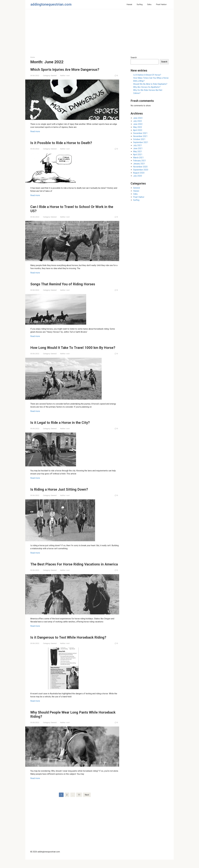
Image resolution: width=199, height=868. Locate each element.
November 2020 (140, 167)
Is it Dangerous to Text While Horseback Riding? (72, 646)
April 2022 (138, 130)
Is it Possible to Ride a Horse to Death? (63, 143)
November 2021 (140, 136)
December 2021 (140, 133)
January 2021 (139, 164)
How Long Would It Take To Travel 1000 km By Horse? (70, 350)
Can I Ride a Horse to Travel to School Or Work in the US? (72, 209)
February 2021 (140, 161)
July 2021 (138, 145)
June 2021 (138, 148)
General (54, 75)
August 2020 (139, 173)
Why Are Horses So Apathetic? (147, 87)
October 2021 (139, 139)
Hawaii (129, 4)
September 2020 (141, 170)
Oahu (149, 4)
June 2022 (138, 124)
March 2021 (138, 158)
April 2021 (138, 155)
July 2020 (138, 176)
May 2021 (138, 151)
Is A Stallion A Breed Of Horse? (147, 75)
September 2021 (141, 142)
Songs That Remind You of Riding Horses (66, 284)
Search (134, 58)
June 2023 (138, 118)
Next (87, 803)
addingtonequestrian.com (51, 4)
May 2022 (138, 127)
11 (79, 803)
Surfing (140, 4)
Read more (35, 131)
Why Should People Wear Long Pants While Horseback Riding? (67, 723)
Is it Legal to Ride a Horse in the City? (62, 427)
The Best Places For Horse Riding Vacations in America (70, 570)
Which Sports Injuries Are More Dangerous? (68, 69)
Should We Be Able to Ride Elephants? (150, 84)
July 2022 (138, 121)
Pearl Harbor (161, 4)
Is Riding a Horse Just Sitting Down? (62, 493)
